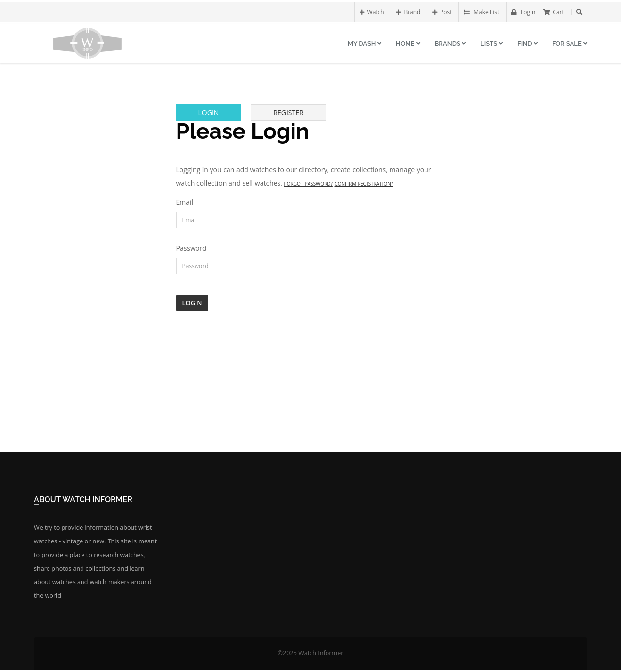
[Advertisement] (310, 381)
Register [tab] (288, 112)
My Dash (365, 43)
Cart (554, 12)
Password (191, 248)
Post (442, 12)
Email (185, 202)
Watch (372, 12)
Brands (450, 43)
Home (408, 43)
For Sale (570, 43)
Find (527, 43)
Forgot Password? (309, 184)
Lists (491, 43)
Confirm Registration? (364, 184)
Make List (482, 12)
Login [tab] (209, 112)
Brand (408, 12)
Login (523, 12)
